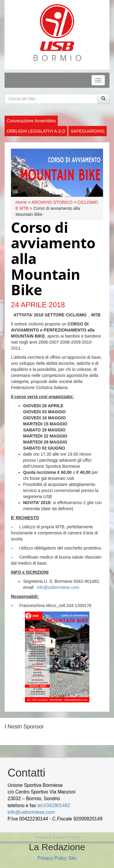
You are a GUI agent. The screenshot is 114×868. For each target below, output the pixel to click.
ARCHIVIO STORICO (52, 202)
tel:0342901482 (54, 805)
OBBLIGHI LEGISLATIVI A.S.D (36, 131)
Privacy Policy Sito (57, 858)
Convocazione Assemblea (31, 121)
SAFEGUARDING (88, 131)
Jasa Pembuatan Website (51, 832)
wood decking (23, 825)
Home (21, 202)
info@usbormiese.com (58, 587)
